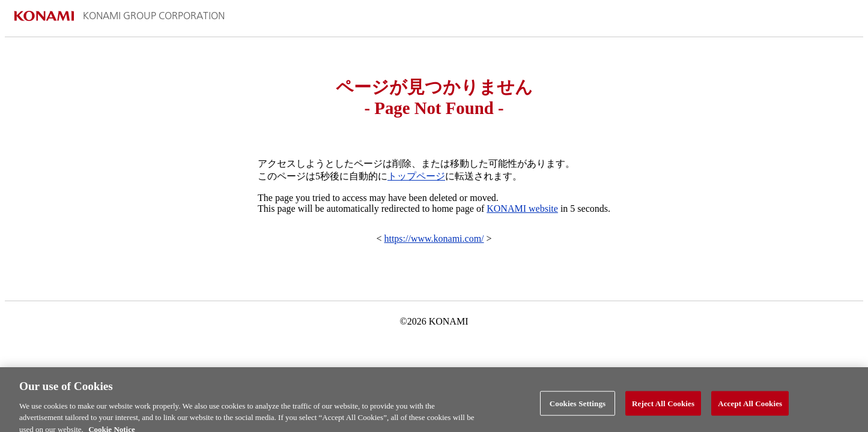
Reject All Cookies (663, 406)
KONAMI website (522, 208)
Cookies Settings (578, 406)
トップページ (416, 176)
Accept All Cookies (750, 406)
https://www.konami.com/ (434, 238)
